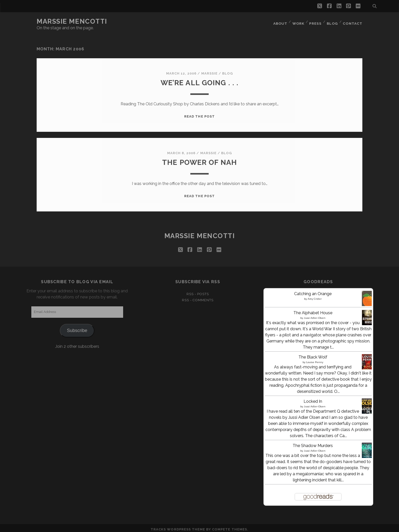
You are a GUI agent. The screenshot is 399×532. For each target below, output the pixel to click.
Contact (353, 21)
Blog (332, 21)
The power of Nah (199, 159)
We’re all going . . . (199, 80)
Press (315, 21)
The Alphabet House (313, 310)
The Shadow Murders (313, 442)
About (278, 21)
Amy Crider (315, 296)
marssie (209, 70)
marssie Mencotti (72, 21)
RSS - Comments (198, 297)
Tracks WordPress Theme (178, 526)
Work (297, 21)
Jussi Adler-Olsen (315, 315)
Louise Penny (315, 359)
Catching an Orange (313, 290)
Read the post (199, 113)
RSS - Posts (198, 291)
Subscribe (77, 327)
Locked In (313, 398)
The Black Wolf (313, 354)
